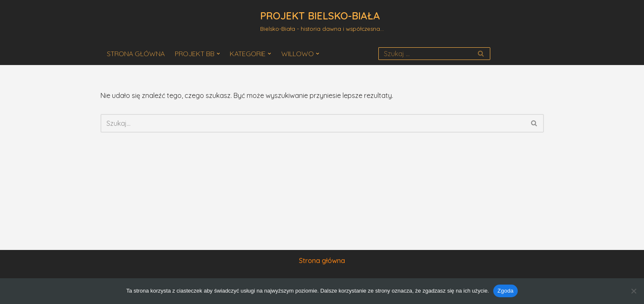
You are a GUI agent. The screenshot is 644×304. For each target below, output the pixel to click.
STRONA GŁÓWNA (136, 54)
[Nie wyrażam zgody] (633, 291)
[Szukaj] (425, 54)
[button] (218, 54)
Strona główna (322, 261)
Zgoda (505, 291)
